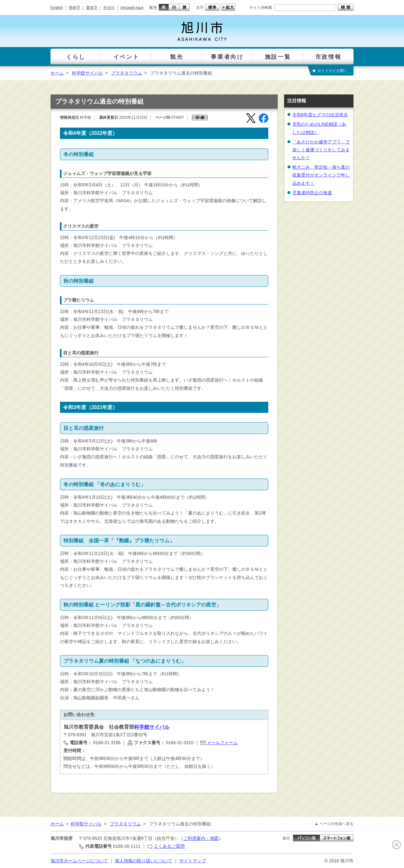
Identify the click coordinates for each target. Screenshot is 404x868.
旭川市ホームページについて (79, 861)
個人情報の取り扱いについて (144, 861)
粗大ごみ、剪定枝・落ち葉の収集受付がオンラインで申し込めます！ (321, 175)
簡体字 (74, 8)
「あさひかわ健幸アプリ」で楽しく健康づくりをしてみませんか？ (321, 150)
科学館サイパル (87, 73)
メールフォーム (222, 743)
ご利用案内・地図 (201, 838)
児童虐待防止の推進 (312, 193)
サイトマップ (193, 861)
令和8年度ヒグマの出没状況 (320, 115)
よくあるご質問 (169, 846)
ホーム (57, 73)
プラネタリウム (127, 73)
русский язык (132, 8)
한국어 (109, 8)
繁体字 (92, 8)
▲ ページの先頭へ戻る (334, 824)
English (57, 8)
